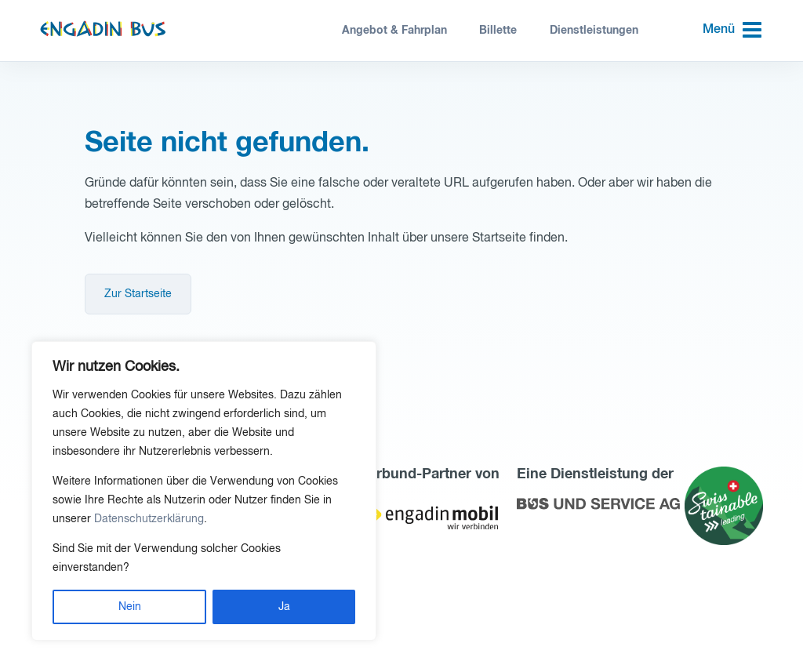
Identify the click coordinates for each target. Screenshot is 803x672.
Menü (719, 30)
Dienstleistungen (594, 31)
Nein (130, 607)
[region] (204, 491)
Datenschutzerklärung (149, 519)
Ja (284, 607)
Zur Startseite (138, 294)
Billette (498, 31)
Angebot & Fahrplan (394, 31)
